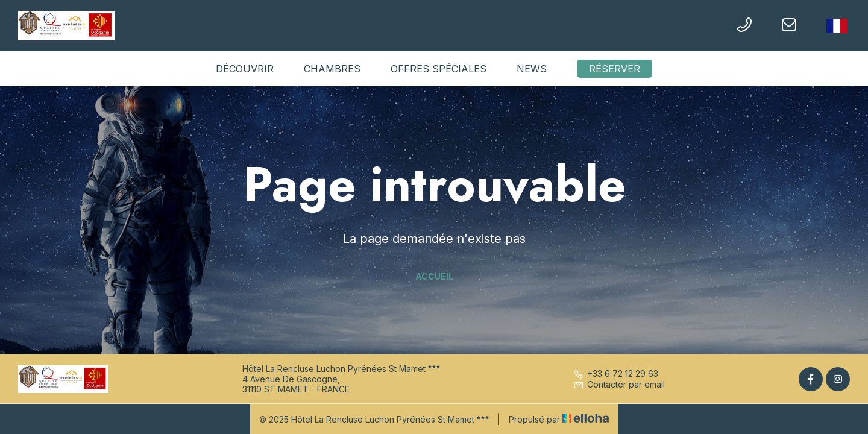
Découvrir (245, 69)
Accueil (434, 276)
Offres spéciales (439, 69)
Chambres (332, 69)
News (532, 69)
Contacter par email (619, 384)
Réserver (615, 69)
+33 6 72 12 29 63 (616, 373)
